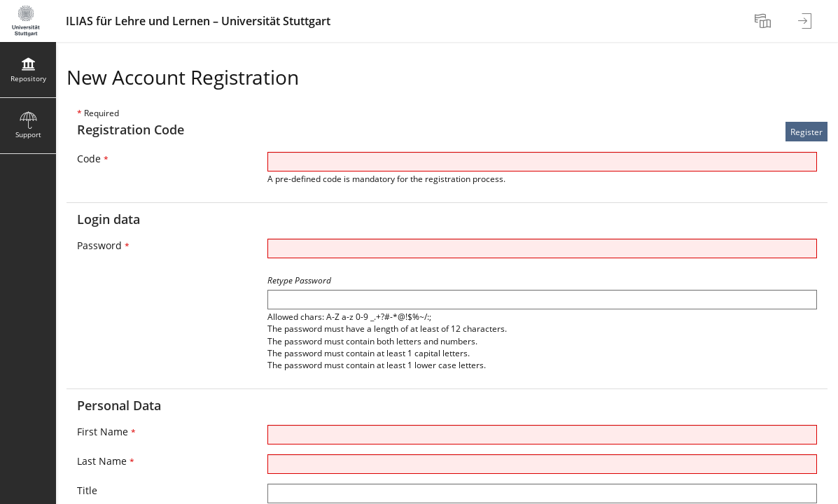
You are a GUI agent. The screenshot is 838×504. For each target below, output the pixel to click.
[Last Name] (542, 464)
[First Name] (542, 435)
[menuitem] (764, 21)
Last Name (106, 461)
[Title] (542, 493)
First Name (106, 432)
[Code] (542, 162)
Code (93, 159)
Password (103, 245)
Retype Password (299, 280)
